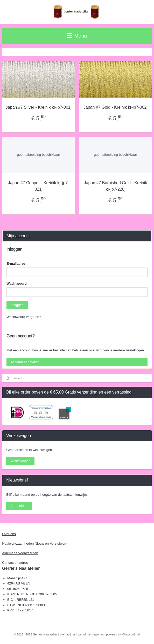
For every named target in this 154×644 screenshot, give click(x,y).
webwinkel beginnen (91, 634)
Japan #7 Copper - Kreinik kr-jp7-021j (39, 186)
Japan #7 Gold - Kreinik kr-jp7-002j (115, 107)
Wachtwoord (17, 283)
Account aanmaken (25, 362)
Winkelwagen (20, 461)
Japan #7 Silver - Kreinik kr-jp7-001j (38, 107)
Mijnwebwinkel (131, 634)
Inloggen (17, 305)
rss (74, 634)
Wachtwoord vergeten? (24, 317)
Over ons (9, 534)
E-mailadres (16, 264)
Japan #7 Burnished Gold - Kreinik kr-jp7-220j (116, 186)
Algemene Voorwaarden (20, 553)
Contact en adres (15, 563)
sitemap (64, 634)
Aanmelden (19, 506)
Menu (77, 36)
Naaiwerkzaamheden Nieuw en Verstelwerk (35, 543)
